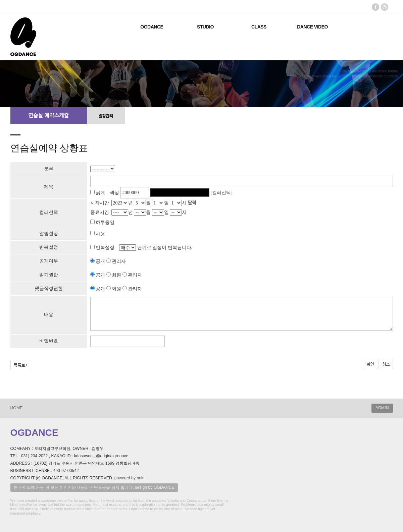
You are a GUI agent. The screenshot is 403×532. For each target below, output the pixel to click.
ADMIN (382, 408)
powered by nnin (130, 478)
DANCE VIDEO (312, 27)
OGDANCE (152, 27)
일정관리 (106, 116)
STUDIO (205, 27)
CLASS (259, 27)
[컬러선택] (222, 193)
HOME (17, 408)
